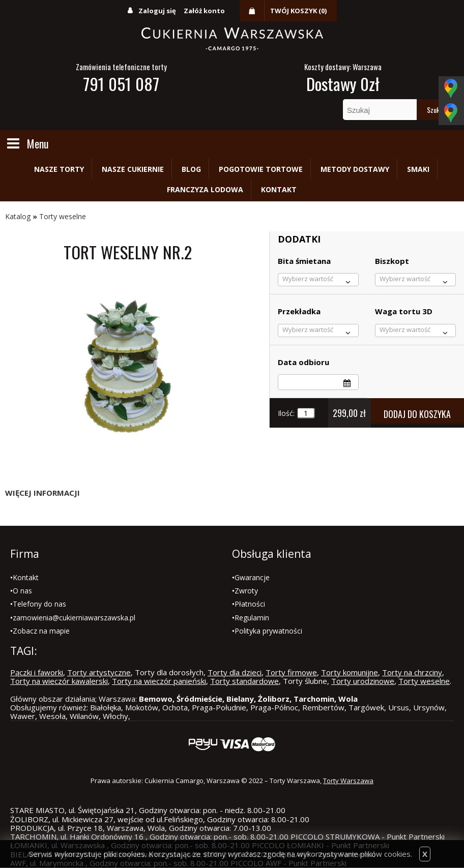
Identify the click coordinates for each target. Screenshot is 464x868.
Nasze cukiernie (133, 169)
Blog (191, 169)
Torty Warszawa (348, 781)
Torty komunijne (350, 672)
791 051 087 (121, 84)
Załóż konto (204, 11)
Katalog (18, 216)
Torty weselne (63, 216)
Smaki (418, 169)
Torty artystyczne (99, 672)
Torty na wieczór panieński (159, 681)
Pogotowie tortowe (261, 169)
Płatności (250, 604)
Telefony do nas (39, 604)
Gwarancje (252, 577)
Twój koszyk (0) (298, 11)
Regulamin (252, 618)
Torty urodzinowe (363, 681)
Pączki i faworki (37, 672)
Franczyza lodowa (205, 189)
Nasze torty (59, 169)
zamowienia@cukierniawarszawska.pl (74, 618)
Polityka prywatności (268, 631)
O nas (22, 591)
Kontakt (279, 189)
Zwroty (246, 591)
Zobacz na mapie (41, 631)
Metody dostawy (355, 169)
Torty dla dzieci (235, 672)
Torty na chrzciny (412, 672)
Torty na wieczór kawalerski (59, 681)
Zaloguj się (157, 11)
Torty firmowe (291, 672)
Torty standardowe (244, 681)
